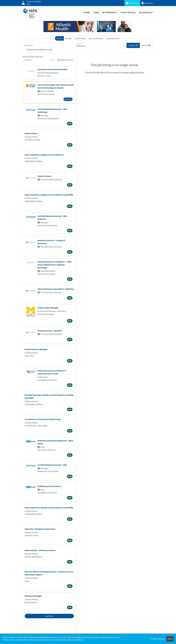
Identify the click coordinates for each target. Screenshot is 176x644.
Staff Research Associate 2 (49, 486)
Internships (110, 12)
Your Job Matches (96, 38)
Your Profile (128, 12)
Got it (170, 639)
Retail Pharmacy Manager (36, 349)
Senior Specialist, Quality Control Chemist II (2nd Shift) (49, 195)
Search (59, 38)
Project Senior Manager (48, 308)
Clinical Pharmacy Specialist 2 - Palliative (56, 289)
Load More (49, 616)
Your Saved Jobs (113, 38)
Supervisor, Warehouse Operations (40, 529)
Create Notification (65, 60)
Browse (68, 38)
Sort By (27, 60)
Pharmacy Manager (33, 596)
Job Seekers (132, 3)
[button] (146, 45)
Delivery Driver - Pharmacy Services (40, 550)
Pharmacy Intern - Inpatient (50, 331)
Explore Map (80, 38)
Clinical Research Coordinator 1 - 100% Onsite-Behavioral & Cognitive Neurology (55, 265)
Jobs (96, 12)
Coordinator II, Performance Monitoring (42, 419)
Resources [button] (146, 12)
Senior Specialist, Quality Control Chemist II (44, 155)
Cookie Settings (158, 639)
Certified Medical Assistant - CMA (52, 465)
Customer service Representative (52, 69)
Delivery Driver (31, 133)
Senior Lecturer (44, 176)
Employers (147, 3)
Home (87, 12)
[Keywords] (49, 45)
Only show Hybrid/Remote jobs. (40, 50)
